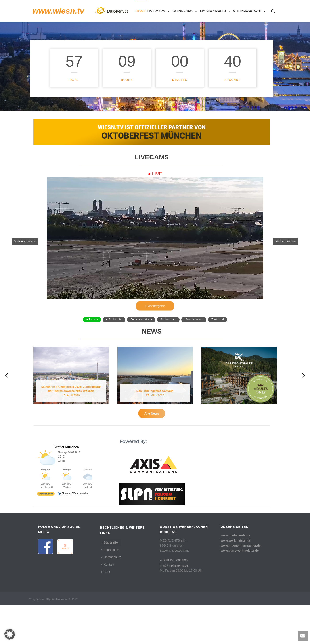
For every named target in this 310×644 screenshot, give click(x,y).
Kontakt (108, 603)
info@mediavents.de (174, 604)
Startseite (109, 581)
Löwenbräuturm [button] (194, 320)
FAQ (105, 610)
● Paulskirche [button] (114, 320)
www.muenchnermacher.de (241, 584)
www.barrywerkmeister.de (240, 589)
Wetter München (67, 485)
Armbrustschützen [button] (141, 320)
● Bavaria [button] (92, 320)
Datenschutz (111, 596)
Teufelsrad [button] (217, 320)
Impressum (110, 588)
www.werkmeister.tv (235, 579)
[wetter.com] (46, 533)
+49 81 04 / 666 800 (174, 599)
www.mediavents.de (235, 574)
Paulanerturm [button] (168, 320)
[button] (155, 241)
